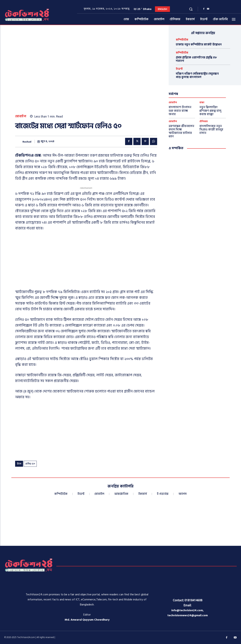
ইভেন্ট (179, 69)
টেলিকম (204, 122)
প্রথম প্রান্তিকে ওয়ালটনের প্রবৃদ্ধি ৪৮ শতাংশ (196, 59)
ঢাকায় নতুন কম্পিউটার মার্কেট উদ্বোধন (199, 45)
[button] (191, 9)
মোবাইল (21, 116)
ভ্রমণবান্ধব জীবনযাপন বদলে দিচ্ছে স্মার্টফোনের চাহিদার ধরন (181, 131)
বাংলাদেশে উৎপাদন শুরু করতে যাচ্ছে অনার (180, 111)
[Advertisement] (86, 261)
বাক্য (202, 103)
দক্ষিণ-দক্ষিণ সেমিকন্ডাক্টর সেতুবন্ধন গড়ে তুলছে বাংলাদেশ (197, 75)
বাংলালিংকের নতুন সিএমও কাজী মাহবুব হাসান (211, 130)
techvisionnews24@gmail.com (188, 615)
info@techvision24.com (187, 610)
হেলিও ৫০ (30, 464)
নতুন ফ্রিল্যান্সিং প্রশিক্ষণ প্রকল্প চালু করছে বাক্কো (210, 111)
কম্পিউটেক (182, 40)
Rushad (27, 142)
